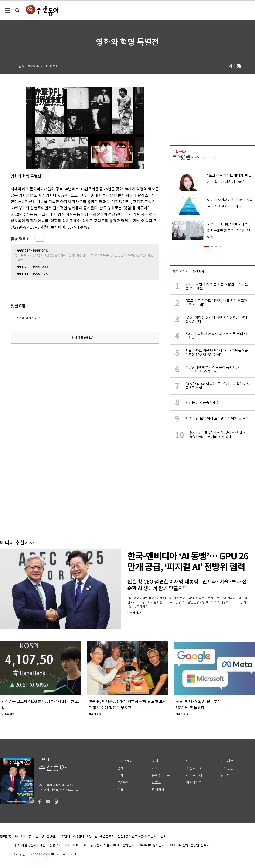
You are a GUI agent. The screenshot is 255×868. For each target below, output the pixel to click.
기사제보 (227, 761)
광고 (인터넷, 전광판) (42, 836)
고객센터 (78, 836)
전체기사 (158, 790)
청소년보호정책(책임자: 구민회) (147, 836)
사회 (155, 768)
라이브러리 (194, 775)
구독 (41, 239)
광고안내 (227, 775)
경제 (120, 768)
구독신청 (227, 768)
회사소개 (20, 836)
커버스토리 (125, 761)
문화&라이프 (161, 775)
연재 (189, 761)
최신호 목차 (195, 768)
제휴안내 (64, 836)
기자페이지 (194, 783)
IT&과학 (123, 783)
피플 (120, 790)
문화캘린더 (21, 239)
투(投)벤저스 (186, 158)
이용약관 (92, 836)
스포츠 (157, 783)
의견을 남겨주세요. (28, 318)
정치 (155, 761)
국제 (120, 775)
